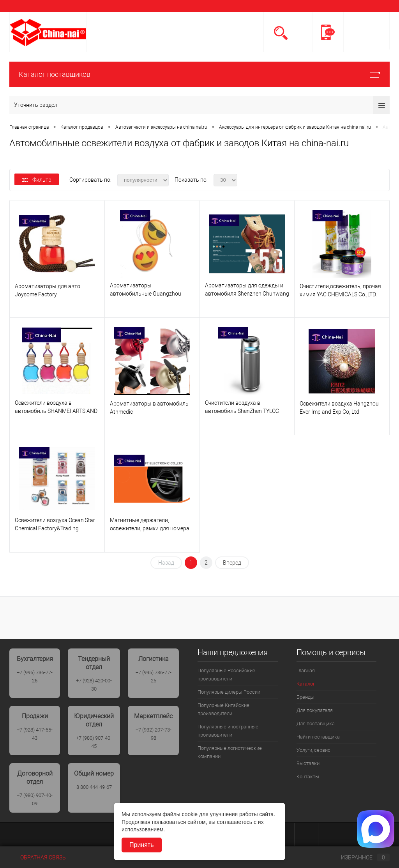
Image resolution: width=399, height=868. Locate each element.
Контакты (308, 777)
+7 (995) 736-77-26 (35, 677)
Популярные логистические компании (230, 752)
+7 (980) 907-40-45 (94, 742)
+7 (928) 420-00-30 (94, 685)
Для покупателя (315, 710)
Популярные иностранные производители (228, 731)
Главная (306, 670)
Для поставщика (316, 724)
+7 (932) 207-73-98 (154, 734)
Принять (142, 845)
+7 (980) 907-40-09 (35, 799)
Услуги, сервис (313, 750)
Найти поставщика (318, 737)
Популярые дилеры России (229, 692)
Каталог (306, 684)
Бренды (305, 697)
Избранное (359, 857)
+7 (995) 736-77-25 (154, 677)
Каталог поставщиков (199, 74)
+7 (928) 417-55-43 (35, 734)
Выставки (308, 763)
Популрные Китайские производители (223, 709)
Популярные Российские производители (226, 675)
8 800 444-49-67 (94, 787)
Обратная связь (38, 857)
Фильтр (37, 180)
